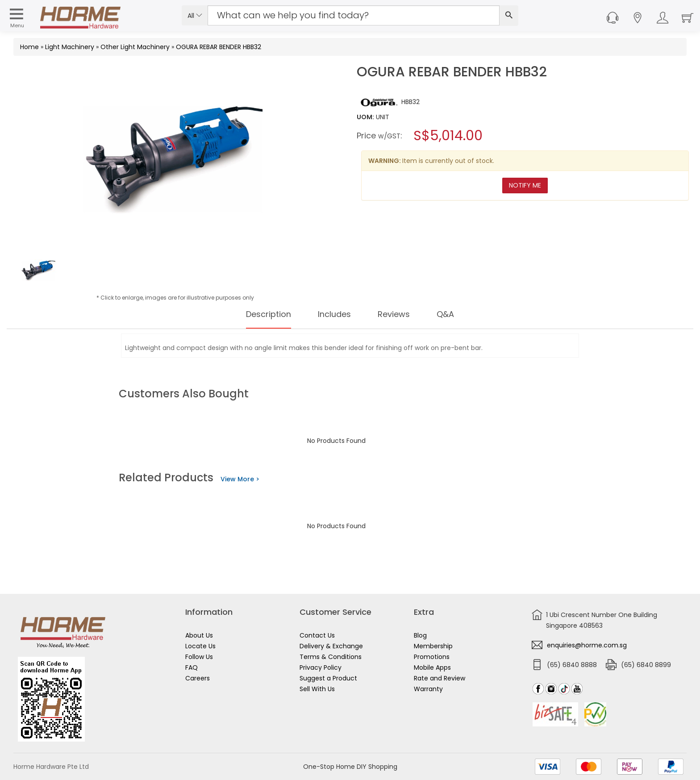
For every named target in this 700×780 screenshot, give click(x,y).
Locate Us (200, 646)
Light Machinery (70, 47)
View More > (240, 479)
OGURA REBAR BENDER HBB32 (219, 47)
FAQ (192, 667)
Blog (420, 635)
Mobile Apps (432, 667)
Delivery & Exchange (331, 646)
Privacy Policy (321, 667)
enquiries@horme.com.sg (587, 645)
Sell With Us (317, 689)
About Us (199, 635)
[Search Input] (354, 15)
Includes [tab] (335, 314)
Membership (433, 646)
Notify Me (525, 185)
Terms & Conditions (331, 657)
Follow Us (199, 657)
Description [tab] (263, 314)
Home (29, 47)
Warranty (428, 689)
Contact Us (317, 635)
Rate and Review (440, 678)
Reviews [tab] (398, 314)
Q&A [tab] (453, 314)
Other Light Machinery (135, 47)
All (195, 16)
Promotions (432, 657)
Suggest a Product (328, 678)
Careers (198, 678)
